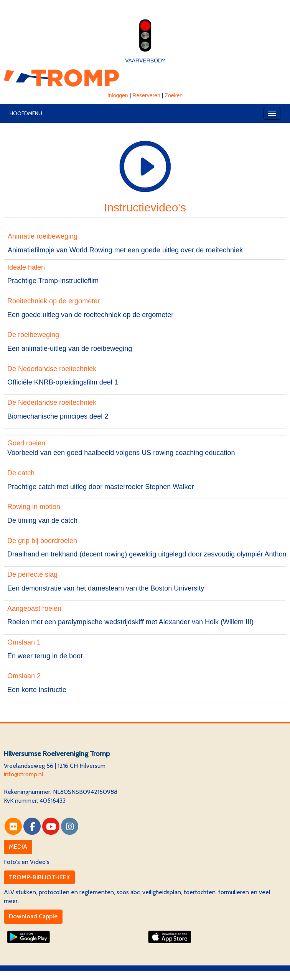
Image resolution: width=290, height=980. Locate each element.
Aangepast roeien (34, 609)
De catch (21, 473)
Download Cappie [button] (33, 916)
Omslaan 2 (24, 676)
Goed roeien (26, 443)
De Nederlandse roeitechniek (52, 369)
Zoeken (174, 95)
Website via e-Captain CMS (40, 975)
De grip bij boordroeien (42, 541)
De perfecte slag (32, 574)
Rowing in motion (34, 507)
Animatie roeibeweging (41, 236)
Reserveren (146, 95)
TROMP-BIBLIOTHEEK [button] (39, 877)
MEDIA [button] (18, 847)
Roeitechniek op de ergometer (54, 301)
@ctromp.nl (24, 774)
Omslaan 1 (24, 642)
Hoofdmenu (26, 113)
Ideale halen (26, 267)
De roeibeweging (33, 335)
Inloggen (118, 95)
